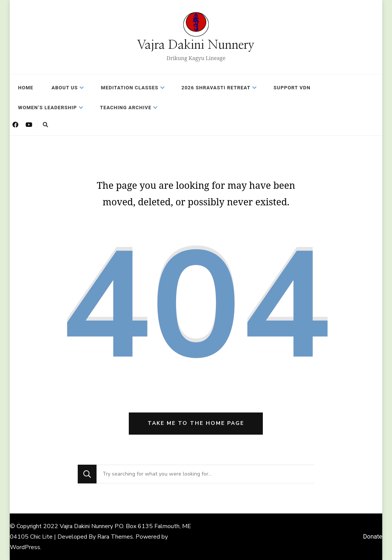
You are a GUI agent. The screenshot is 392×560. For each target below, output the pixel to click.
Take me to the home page (196, 423)
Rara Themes (115, 537)
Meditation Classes (130, 88)
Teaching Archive (126, 108)
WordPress (25, 547)
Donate (373, 537)
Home (26, 88)
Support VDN (292, 88)
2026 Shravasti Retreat (216, 88)
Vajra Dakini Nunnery (196, 45)
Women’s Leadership (47, 108)
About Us (65, 88)
